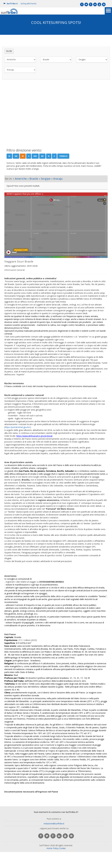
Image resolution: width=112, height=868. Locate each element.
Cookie (62, 848)
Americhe (21, 179)
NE (42, 156)
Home (49, 848)
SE (23, 156)
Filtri (9, 51)
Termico (63, 156)
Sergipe (46, 179)
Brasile (34, 179)
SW (16, 156)
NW (35, 156)
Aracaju (58, 179)
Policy (56, 848)
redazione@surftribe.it (54, 824)
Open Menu (108, 11)
